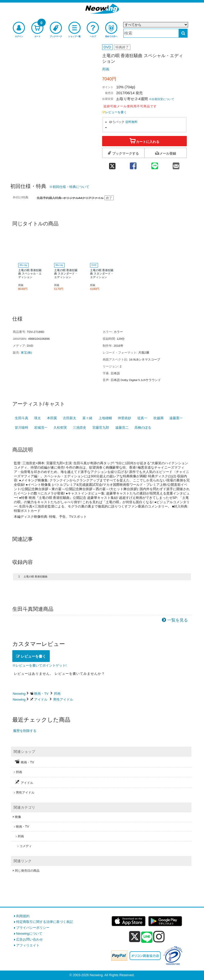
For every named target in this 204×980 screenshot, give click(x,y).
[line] (147, 937)
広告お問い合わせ (30, 939)
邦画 (106, 69)
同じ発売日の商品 (27, 871)
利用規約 (23, 916)
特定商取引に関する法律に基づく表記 (45, 922)
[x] (135, 937)
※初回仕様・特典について (69, 187)
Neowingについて (29, 934)
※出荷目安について (162, 99)
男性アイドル (63, 699)
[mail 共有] (176, 164)
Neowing (19, 694)
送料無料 (131, 122)
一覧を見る (178, 620)
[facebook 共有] (133, 164)
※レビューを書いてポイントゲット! (40, 665)
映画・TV (41, 694)
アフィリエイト (28, 945)
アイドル (41, 699)
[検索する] (183, 33)
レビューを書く (114, 112)
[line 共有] (155, 164)
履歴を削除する (25, 731)
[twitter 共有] (112, 164)
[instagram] (159, 936)
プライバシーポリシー (33, 928)
